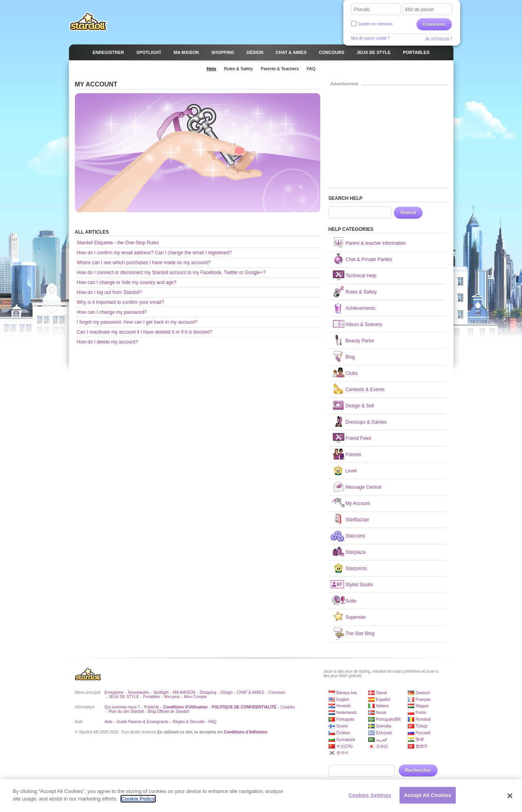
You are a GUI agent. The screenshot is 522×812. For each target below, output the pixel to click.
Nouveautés (139, 692)
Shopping (208, 692)
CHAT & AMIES (251, 692)
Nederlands (347, 713)
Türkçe (422, 726)
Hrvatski (344, 706)
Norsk (381, 713)
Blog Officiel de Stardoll (168, 711)
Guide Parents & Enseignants (142, 722)
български (346, 740)
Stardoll (88, 21)
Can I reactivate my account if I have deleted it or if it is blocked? (145, 332)
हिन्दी (420, 740)
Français (423, 700)
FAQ (212, 722)
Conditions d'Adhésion (246, 732)
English (343, 700)
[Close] (510, 797)
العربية (382, 740)
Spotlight (161, 692)
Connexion (434, 24)
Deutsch (423, 693)
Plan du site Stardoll (126, 711)
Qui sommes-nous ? (122, 707)
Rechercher (418, 770)
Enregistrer (114, 692)
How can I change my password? (112, 312)
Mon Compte (195, 697)
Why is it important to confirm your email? (120, 302)
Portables (151, 697)
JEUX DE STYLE (124, 697)
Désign (227, 692)
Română (423, 719)
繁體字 (422, 746)
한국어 (342, 753)
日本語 (382, 746)
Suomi (342, 726)
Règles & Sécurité (189, 722)
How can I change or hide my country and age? (127, 282)
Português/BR (388, 719)
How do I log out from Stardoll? (110, 292)
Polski (421, 713)
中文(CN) (345, 746)
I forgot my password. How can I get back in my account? (137, 322)
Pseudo (362, 10)
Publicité (151, 707)
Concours (277, 692)
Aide (109, 722)
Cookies (288, 707)
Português (346, 719)
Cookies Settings (370, 796)
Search (408, 213)
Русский (423, 733)
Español (383, 700)
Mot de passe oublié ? (371, 38)
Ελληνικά (384, 733)
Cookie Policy (138, 800)
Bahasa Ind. (347, 693)
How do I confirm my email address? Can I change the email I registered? (154, 253)
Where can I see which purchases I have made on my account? (144, 263)
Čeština (343, 733)
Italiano (382, 706)
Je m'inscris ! (439, 39)
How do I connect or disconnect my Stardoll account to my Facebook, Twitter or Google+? (171, 273)
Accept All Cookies (428, 796)
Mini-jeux (172, 697)
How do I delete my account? (108, 342)
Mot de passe (419, 10)
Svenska (384, 726)
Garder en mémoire (376, 24)
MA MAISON (184, 692)
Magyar (422, 706)
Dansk (382, 693)
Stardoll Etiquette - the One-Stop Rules (118, 243)
